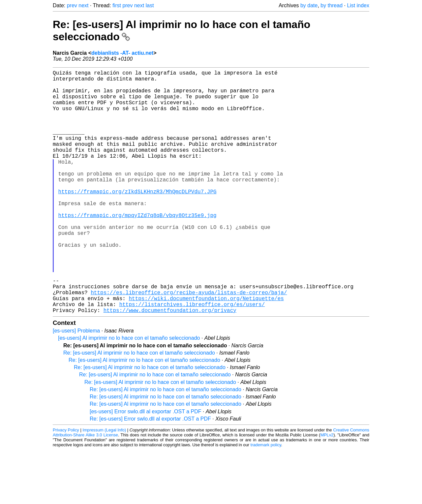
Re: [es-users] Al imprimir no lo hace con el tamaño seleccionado (139, 407)
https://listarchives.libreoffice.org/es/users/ (192, 357)
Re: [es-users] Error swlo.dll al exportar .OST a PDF (150, 473)
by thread (332, 5)
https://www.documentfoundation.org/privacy (170, 364)
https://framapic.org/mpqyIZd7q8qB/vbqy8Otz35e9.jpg (137, 248)
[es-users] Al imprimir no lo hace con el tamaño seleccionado (129, 392)
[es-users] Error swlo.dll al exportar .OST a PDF (145, 466)
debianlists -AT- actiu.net (122, 53)
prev (72, 5)
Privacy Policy (66, 484)
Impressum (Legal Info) (104, 484)
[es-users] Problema (76, 385)
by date (309, 5)
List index (358, 5)
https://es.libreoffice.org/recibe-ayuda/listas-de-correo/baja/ (189, 342)
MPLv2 (327, 489)
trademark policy (266, 499)
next (83, 5)
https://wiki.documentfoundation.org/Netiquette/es (206, 350)
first (117, 5)
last (150, 5)
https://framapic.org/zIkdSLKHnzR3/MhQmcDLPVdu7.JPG (137, 219)
